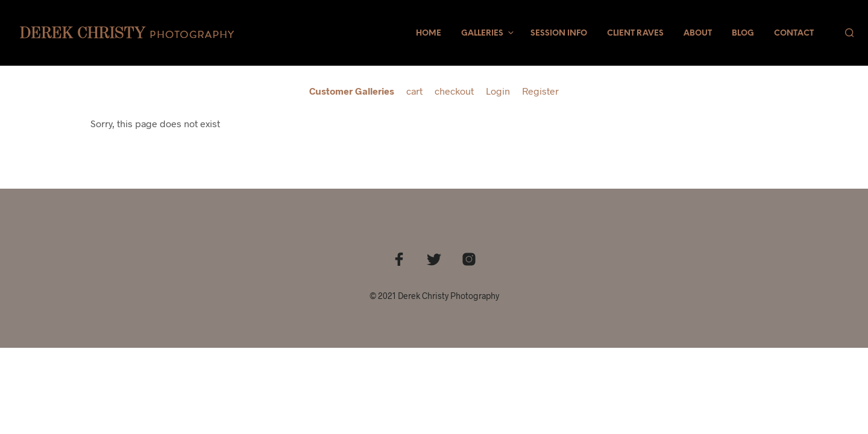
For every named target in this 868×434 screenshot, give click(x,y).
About (698, 33)
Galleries (482, 33)
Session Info (559, 33)
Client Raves (635, 33)
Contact (794, 33)
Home (429, 33)
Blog (743, 33)
